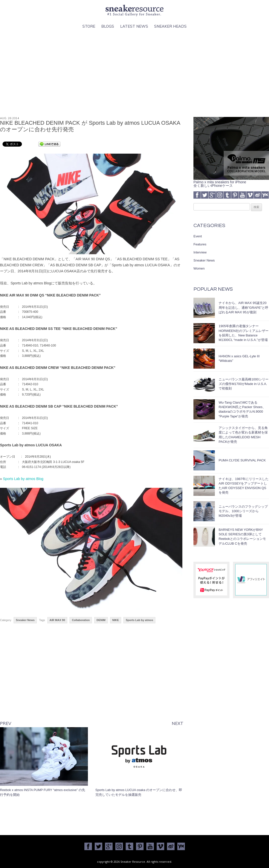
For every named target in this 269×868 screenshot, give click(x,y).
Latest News (134, 26)
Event (198, 236)
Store (89, 26)
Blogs (108, 26)
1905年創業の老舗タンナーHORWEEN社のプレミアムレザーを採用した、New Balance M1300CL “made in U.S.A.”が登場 (244, 333)
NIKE (116, 620)
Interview (200, 252)
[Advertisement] (134, 73)
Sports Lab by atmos (139, 620)
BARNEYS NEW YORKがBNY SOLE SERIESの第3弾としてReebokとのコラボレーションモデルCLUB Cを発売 (242, 537)
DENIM (101, 620)
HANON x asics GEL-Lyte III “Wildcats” (239, 358)
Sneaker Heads (170, 26)
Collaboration (81, 620)
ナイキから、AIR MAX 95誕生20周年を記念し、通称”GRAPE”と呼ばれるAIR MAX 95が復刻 (243, 307)
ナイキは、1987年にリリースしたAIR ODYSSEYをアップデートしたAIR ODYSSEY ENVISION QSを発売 (244, 486)
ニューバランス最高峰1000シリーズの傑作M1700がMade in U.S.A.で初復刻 (244, 384)
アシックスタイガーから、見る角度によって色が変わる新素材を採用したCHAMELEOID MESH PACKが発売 (243, 435)
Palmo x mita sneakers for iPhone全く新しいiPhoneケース (231, 182)
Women (199, 268)
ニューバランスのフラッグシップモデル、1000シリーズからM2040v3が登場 (243, 511)
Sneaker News (25, 620)
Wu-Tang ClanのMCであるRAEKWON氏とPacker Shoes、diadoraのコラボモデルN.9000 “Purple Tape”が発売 (242, 409)
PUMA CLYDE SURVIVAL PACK (242, 460)
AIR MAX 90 (57, 620)
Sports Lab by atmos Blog (23, 479)
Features (200, 244)
